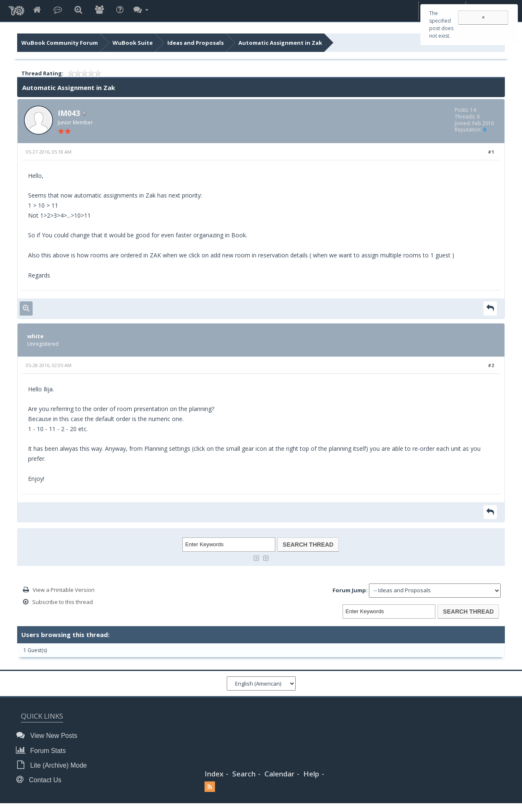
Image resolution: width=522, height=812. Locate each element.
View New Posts (49, 735)
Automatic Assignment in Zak (280, 43)
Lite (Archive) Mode (54, 765)
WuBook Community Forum (60, 43)
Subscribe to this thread (63, 602)
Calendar (279, 774)
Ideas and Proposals (196, 43)
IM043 (69, 113)
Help (311, 774)
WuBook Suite (133, 43)
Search (244, 774)
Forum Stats (43, 750)
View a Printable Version (64, 590)
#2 (491, 365)
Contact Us (41, 780)
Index (214, 774)
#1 (491, 152)
